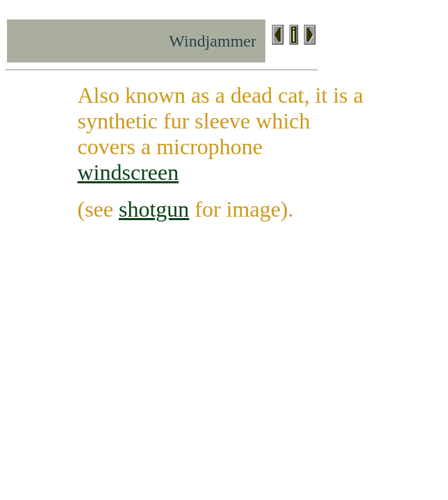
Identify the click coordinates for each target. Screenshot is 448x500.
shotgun (154, 209)
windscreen (128, 172)
